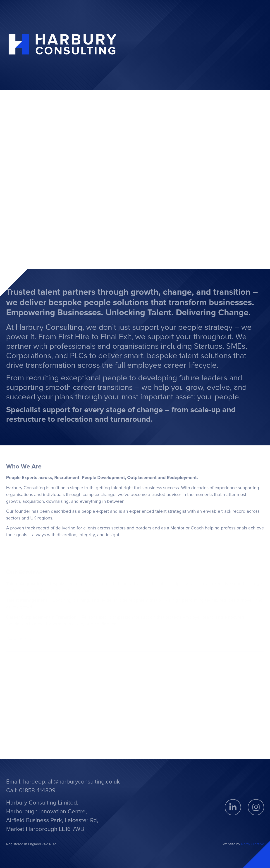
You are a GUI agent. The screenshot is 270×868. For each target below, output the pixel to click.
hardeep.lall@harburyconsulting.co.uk (71, 782)
